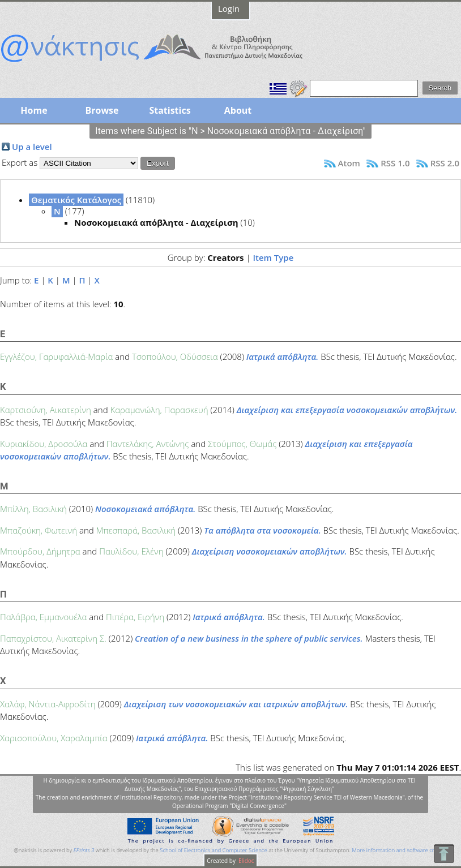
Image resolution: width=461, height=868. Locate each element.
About (238, 110)
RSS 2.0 (445, 163)
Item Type (273, 257)
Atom (349, 163)
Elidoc (246, 861)
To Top (444, 854)
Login (229, 8)
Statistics (170, 110)
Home (34, 110)
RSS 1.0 (395, 163)
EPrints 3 (84, 850)
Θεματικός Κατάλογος (76, 200)
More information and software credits (399, 850)
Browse (102, 110)
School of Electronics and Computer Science (213, 850)
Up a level (32, 147)
